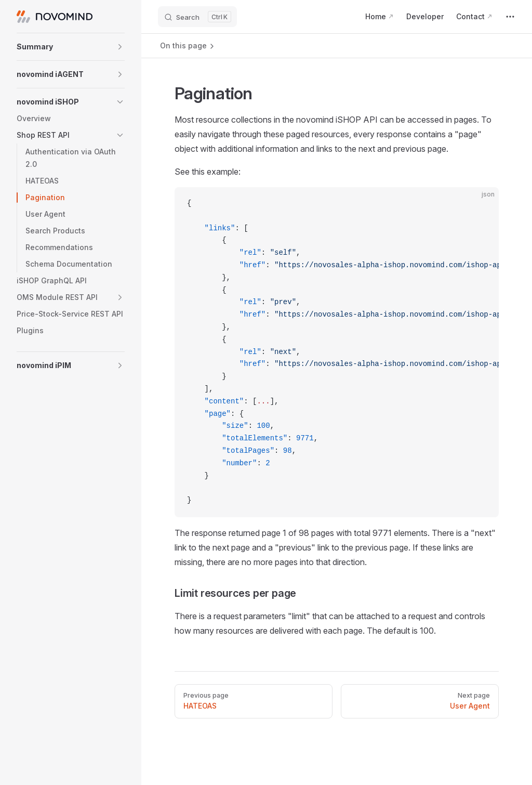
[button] (71, 47)
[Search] (197, 17)
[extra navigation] (510, 17)
